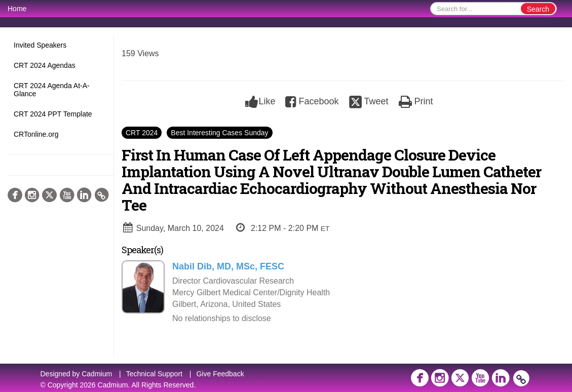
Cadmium (97, 374)
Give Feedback (220, 374)
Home (17, 9)
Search (538, 9)
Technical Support (154, 374)
